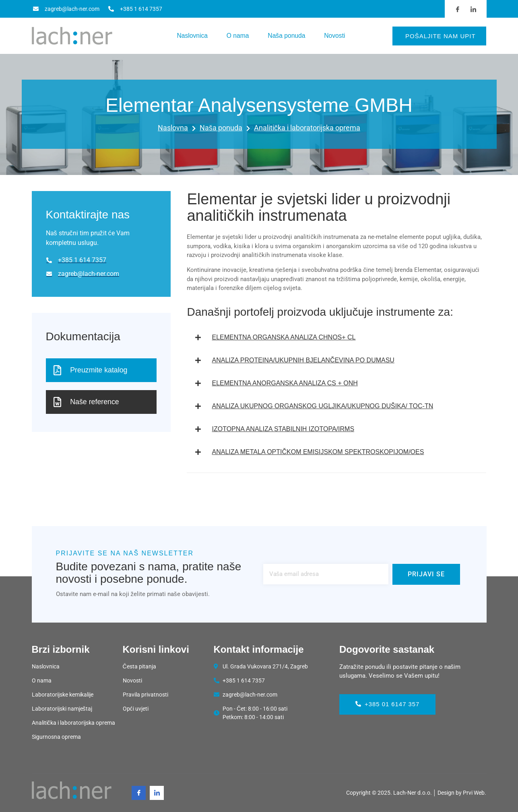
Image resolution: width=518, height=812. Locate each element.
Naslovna (177, 128)
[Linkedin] (157, 793)
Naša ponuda (288, 36)
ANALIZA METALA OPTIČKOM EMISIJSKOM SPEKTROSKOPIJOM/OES (318, 452)
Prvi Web (474, 793)
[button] (336, 337)
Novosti (338, 36)
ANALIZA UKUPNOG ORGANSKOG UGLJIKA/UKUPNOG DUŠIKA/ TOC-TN (322, 406)
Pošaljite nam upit (441, 36)
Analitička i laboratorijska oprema (307, 128)
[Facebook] (139, 793)
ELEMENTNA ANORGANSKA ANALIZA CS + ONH (285, 383)
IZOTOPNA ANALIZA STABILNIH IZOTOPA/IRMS (283, 429)
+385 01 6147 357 (388, 704)
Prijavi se (426, 574)
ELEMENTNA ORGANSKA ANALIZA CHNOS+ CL (284, 337)
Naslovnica (190, 36)
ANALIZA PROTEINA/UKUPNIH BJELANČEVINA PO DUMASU (303, 360)
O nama (237, 36)
